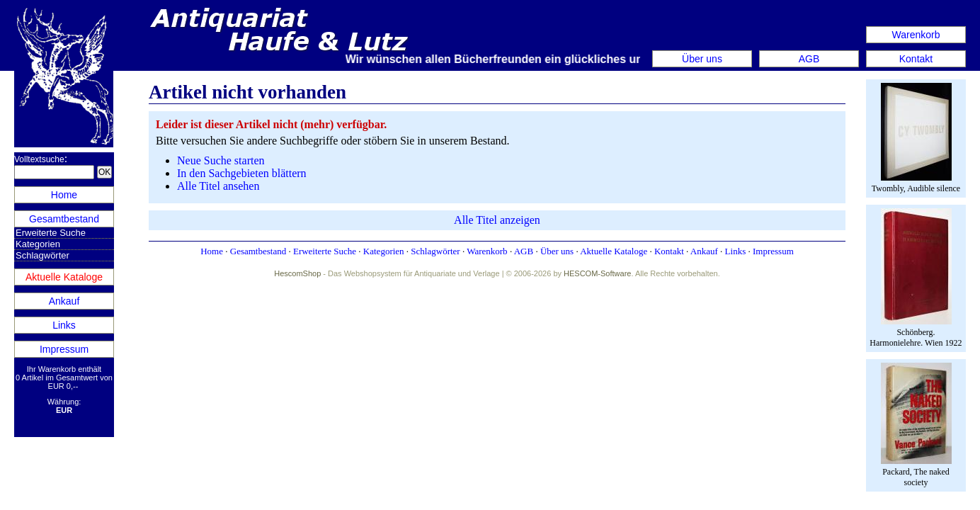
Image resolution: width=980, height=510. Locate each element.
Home (64, 195)
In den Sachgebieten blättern (242, 173)
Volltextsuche (39, 159)
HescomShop (297, 273)
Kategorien (38, 244)
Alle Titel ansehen (218, 186)
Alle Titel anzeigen (497, 220)
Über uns (702, 59)
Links (64, 325)
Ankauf (64, 301)
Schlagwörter (42, 255)
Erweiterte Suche (51, 233)
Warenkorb (916, 35)
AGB (809, 59)
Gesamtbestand (64, 219)
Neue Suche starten (221, 160)
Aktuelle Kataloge (64, 277)
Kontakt (916, 59)
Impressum (64, 349)
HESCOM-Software (597, 273)
